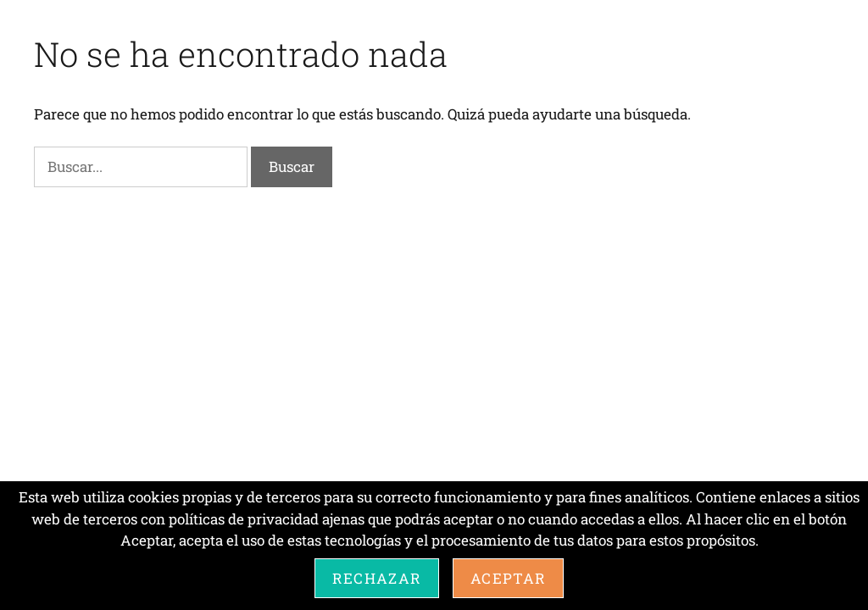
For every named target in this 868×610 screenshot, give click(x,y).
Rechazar (377, 578)
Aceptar (508, 578)
